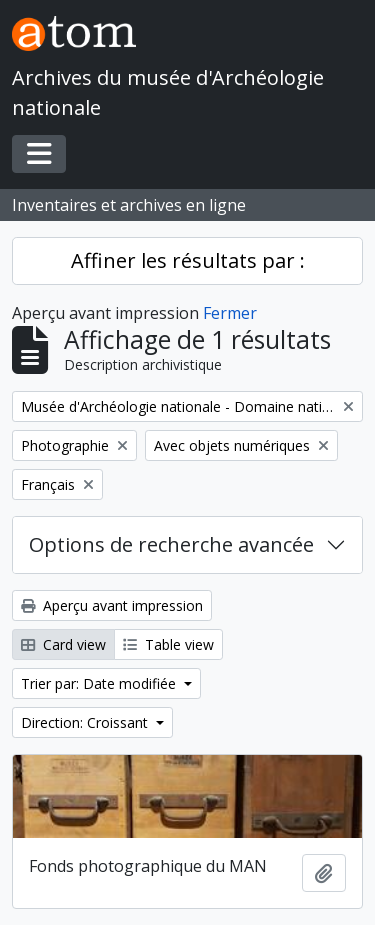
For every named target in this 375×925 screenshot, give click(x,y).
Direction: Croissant (86, 722)
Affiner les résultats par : (188, 260)
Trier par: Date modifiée (100, 683)
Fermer (230, 313)
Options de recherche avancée (171, 544)
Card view (63, 644)
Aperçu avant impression (112, 605)
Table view (168, 644)
